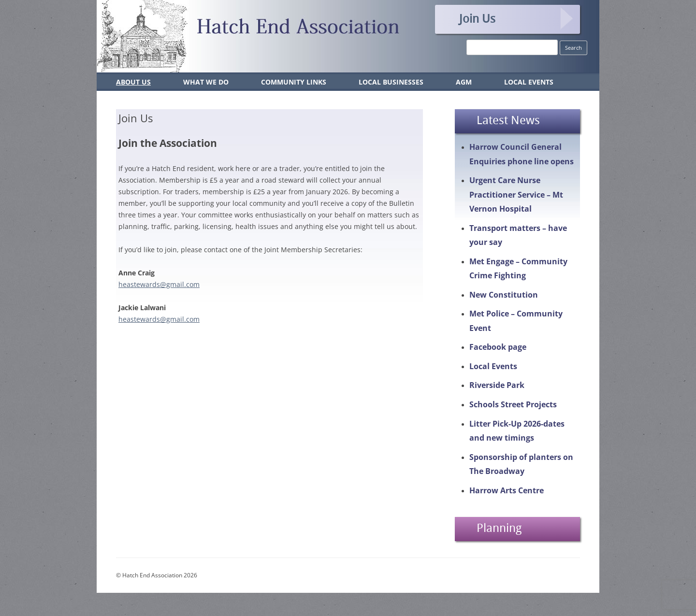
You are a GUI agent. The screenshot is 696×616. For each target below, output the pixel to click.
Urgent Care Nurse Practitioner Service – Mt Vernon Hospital (516, 194)
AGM (464, 82)
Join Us (477, 18)
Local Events (529, 82)
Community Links (294, 82)
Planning (499, 528)
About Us (133, 82)
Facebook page (498, 347)
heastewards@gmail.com (159, 284)
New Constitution (504, 295)
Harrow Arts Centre (507, 490)
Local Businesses (391, 82)
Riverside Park (497, 385)
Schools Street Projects (513, 404)
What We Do (206, 82)
